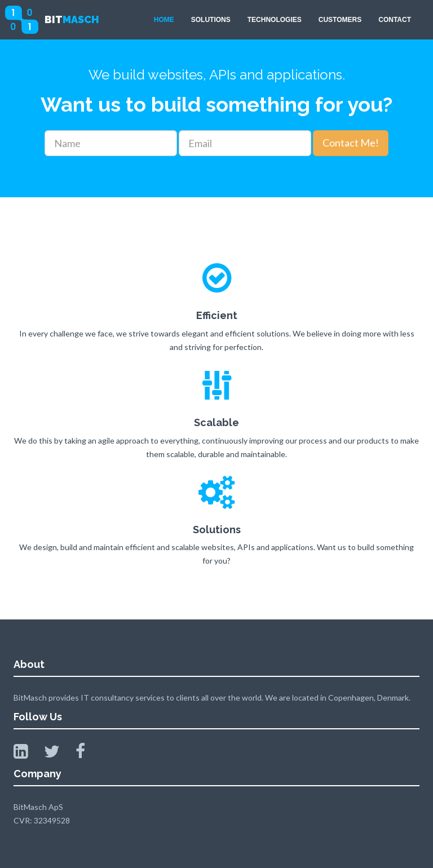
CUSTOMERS (340, 20)
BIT (72, 19)
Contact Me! (351, 143)
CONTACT (395, 20)
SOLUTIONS (211, 20)
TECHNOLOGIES (275, 20)
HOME (164, 20)
